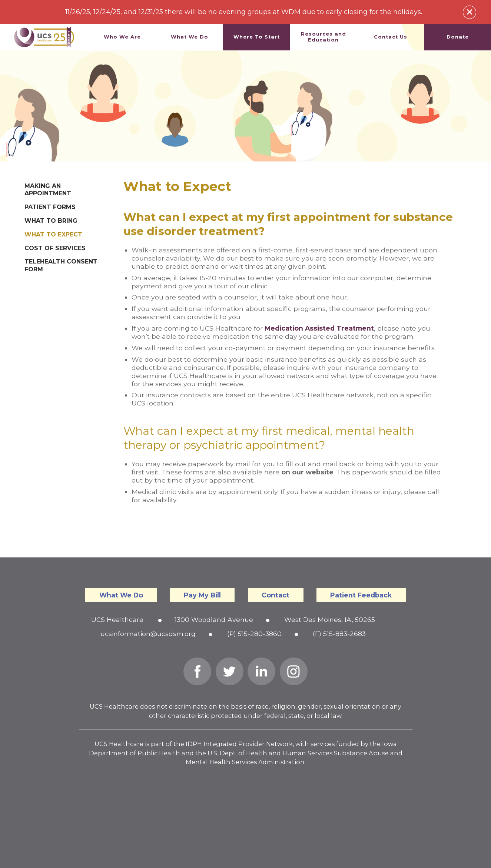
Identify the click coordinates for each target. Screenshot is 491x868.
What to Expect (53, 234)
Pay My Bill (202, 595)
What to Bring (51, 221)
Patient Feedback (361, 595)
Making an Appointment (48, 190)
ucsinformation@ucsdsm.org (148, 634)
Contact (276, 595)
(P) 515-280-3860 (254, 634)
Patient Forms (50, 207)
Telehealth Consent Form (61, 265)
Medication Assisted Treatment (319, 328)
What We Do (121, 595)
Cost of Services (55, 248)
